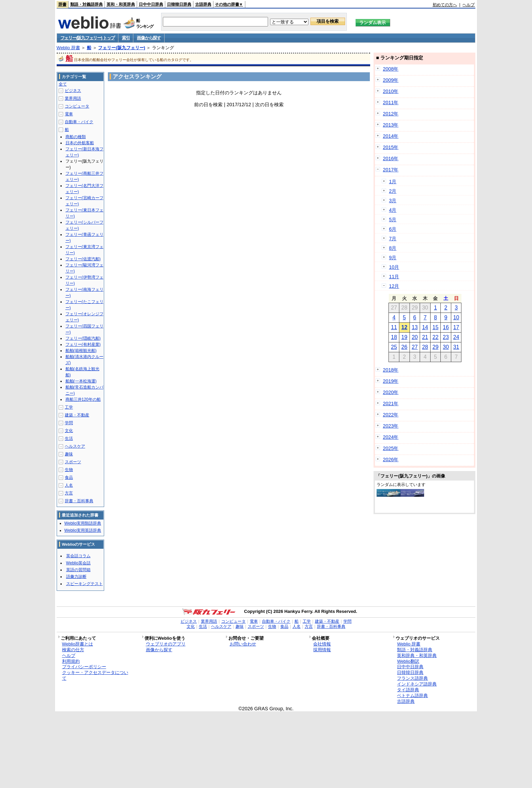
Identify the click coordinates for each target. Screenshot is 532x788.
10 (456, 317)
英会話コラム (78, 556)
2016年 (391, 158)
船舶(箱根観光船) (81, 351)
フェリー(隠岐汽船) (83, 338)
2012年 (391, 114)
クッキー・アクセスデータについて (95, 675)
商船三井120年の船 (83, 399)
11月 (394, 277)
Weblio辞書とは (78, 644)
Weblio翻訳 (408, 661)
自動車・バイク (79, 122)
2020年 (391, 392)
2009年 (391, 80)
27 (415, 347)
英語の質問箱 (78, 570)
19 (404, 337)
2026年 (391, 459)
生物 (69, 470)
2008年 (391, 69)
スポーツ (73, 462)
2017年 (391, 170)
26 (404, 347)
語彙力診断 (76, 577)
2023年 (391, 426)
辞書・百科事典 (79, 501)
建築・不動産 (77, 415)
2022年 (391, 415)
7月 (393, 239)
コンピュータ (77, 106)
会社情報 (322, 644)
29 (436, 347)
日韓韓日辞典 (179, 4)
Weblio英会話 (78, 563)
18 (394, 337)
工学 (69, 407)
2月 (393, 191)
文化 (69, 431)
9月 (393, 258)
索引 (126, 38)
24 (456, 337)
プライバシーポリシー (84, 667)
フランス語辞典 (412, 678)
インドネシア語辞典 (417, 684)
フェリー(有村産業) (83, 344)
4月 (393, 210)
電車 (69, 114)
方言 (69, 493)
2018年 (391, 370)
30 (446, 347)
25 (394, 347)
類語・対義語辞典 (87, 4)
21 (425, 337)
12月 (394, 286)
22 (436, 337)
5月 (393, 220)
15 (436, 327)
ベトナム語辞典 (412, 696)
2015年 (391, 147)
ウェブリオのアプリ (166, 644)
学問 (69, 423)
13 (415, 327)
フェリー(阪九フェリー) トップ (88, 38)
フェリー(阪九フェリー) (122, 48)
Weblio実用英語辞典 (83, 530)
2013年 (391, 125)
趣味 (69, 454)
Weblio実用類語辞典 (83, 523)
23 (446, 337)
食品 (69, 477)
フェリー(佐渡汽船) (83, 259)
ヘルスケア (75, 446)
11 (394, 327)
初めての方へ (445, 5)
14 (425, 327)
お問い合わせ (243, 644)
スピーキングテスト (84, 584)
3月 (393, 201)
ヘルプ (469, 5)
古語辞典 (203, 4)
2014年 (391, 136)
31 (456, 347)
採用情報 (322, 650)
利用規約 (71, 661)
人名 (69, 485)
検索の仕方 (73, 650)
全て (63, 84)
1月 (393, 182)
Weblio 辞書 (68, 48)
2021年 (391, 404)
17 (456, 327)
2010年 (391, 91)
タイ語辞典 (408, 690)
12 (404, 327)
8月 (393, 248)
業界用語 (73, 98)
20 (415, 337)
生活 (69, 438)
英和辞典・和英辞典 (417, 655)
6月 (393, 229)
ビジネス (73, 91)
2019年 (391, 381)
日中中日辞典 (151, 4)
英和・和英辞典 (121, 4)
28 (425, 347)
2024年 (391, 437)
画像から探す (149, 38)
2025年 (391, 448)
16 (446, 327)
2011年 (391, 102)
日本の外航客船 (80, 143)
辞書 (62, 4)
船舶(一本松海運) (81, 381)
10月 (394, 267)
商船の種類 (76, 137)
